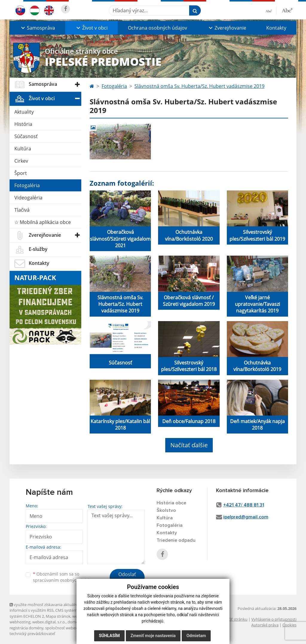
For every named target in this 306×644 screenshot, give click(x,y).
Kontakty (276, 28)
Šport (21, 173)
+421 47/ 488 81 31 (244, 505)
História (23, 124)
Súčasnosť (26, 136)
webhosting (20, 622)
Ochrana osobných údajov (157, 28)
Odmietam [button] (196, 636)
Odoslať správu (127, 578)
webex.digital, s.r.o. (49, 622)
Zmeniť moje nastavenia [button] (153, 636)
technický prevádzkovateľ (32, 634)
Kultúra (23, 149)
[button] (37, 28)
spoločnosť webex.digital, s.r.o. (72, 628)
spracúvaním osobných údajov (63, 580)
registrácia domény (26, 628)
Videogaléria (28, 198)
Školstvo (166, 510)
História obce (171, 503)
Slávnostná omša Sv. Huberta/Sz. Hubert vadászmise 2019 (199, 86)
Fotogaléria (27, 185)
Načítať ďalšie (189, 445)
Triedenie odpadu (176, 540)
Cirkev (21, 161)
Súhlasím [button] (109, 636)
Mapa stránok (58, 616)
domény (75, 622)
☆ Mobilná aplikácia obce (43, 222)
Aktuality (24, 112)
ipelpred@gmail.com (246, 517)
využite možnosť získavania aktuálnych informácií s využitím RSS (46, 607)
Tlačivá (22, 210)
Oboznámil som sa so (63, 577)
